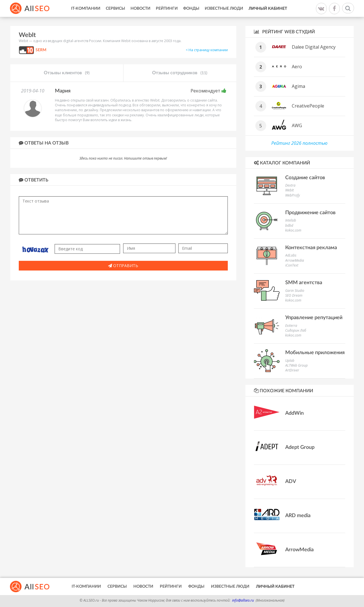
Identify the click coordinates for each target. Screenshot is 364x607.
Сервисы (115, 9)
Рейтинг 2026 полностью (299, 143)
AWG (297, 125)
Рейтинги (167, 9)
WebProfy (293, 195)
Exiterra (291, 326)
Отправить (123, 266)
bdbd (289, 225)
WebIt (289, 190)
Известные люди (224, 9)
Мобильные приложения (315, 353)
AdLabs (291, 255)
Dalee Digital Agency (314, 47)
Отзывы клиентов (67, 73)
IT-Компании (86, 9)
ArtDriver (292, 370)
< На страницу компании (207, 50)
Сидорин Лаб (296, 330)
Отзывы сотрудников (180, 73)
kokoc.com (293, 230)
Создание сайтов (305, 178)
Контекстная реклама (311, 248)
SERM (41, 50)
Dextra (290, 185)
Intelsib (291, 220)
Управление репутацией (314, 318)
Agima (298, 86)
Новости (140, 9)
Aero (297, 67)
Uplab (290, 361)
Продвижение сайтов (310, 213)
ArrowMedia (295, 260)
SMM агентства (304, 283)
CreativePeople (308, 106)
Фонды (191, 9)
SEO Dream (294, 295)
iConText (292, 265)
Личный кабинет (268, 9)
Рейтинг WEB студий (284, 32)
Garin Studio (295, 291)
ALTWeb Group (296, 365)
